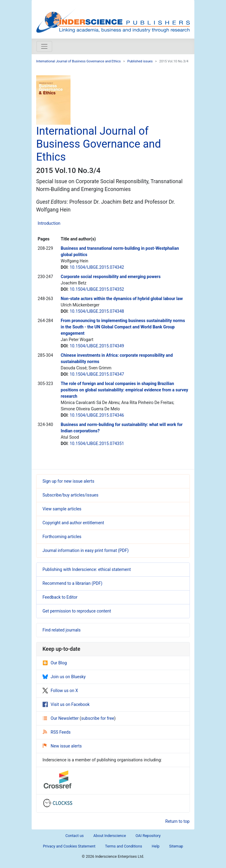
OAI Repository (148, 836)
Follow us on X (60, 691)
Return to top (178, 821)
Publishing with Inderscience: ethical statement (87, 569)
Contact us (75, 836)
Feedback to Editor (60, 597)
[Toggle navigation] (44, 46)
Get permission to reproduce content (77, 611)
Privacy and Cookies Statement (69, 846)
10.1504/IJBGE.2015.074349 (97, 346)
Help (155, 846)
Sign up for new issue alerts (68, 481)
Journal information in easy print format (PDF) (86, 550)
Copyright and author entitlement (73, 523)
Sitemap (176, 846)
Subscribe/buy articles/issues (70, 495)
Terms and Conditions (124, 846)
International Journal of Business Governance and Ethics (78, 61)
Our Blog (55, 663)
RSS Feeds (57, 732)
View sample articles (62, 509)
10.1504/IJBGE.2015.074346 (97, 415)
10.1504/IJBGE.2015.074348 (97, 311)
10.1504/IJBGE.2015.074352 (97, 289)
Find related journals (61, 630)
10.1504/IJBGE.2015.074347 (97, 374)
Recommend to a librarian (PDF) (72, 583)
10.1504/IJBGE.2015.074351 (97, 443)
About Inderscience (110, 836)
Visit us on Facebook (66, 704)
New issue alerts (62, 746)
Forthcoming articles (62, 537)
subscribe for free (98, 718)
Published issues (140, 61)
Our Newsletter (61, 718)
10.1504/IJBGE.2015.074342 (97, 267)
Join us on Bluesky (64, 677)
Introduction (49, 223)
